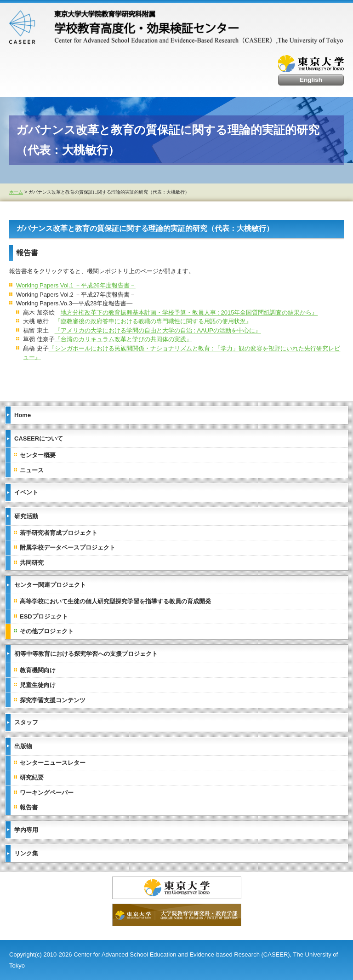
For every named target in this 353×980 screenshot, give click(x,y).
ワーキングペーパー (47, 793)
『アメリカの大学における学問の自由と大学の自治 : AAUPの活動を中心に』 (158, 330)
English (311, 80)
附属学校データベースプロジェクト (68, 547)
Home (23, 415)
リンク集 (26, 853)
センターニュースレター (53, 763)
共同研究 (32, 563)
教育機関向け (38, 670)
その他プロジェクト (47, 631)
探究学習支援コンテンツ (53, 700)
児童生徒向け (38, 685)
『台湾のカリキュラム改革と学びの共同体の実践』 (123, 339)
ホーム (16, 192)
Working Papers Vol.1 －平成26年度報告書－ (76, 285)
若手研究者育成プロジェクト (59, 533)
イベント (26, 492)
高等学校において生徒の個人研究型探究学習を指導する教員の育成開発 (115, 601)
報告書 (29, 807)
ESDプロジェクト (44, 616)
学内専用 (26, 830)
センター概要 (38, 455)
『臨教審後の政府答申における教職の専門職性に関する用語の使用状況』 (153, 321)
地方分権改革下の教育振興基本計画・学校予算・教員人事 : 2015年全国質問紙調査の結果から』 (189, 312)
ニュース (32, 470)
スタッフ (26, 722)
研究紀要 (32, 777)
